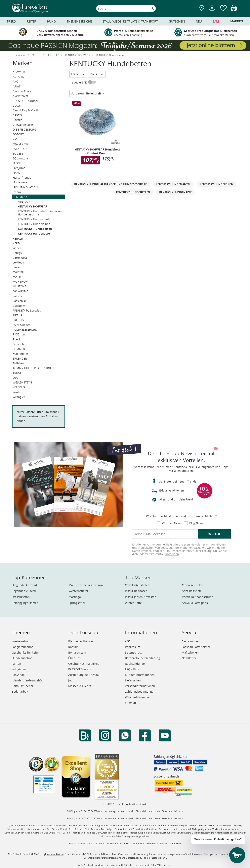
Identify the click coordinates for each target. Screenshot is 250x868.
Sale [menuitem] (216, 21)
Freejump (19, 168)
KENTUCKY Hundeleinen (34, 224)
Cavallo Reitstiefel (137, 585)
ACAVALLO (20, 72)
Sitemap (130, 703)
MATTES (18, 277)
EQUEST (18, 154)
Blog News (196, 523)
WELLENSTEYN (22, 382)
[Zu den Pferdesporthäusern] (202, 8)
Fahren (16, 664)
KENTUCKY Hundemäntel (35, 219)
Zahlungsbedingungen (140, 692)
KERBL (17, 243)
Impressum (133, 647)
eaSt (16, 139)
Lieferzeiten (133, 680)
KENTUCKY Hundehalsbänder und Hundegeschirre (41, 213)
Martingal (75, 597)
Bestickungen (191, 641)
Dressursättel (21, 597)
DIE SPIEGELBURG (24, 129)
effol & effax (21, 144)
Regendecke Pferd (24, 591)
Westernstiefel (78, 591)
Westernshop (21, 641)
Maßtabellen (190, 652)
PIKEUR (18, 315)
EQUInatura (21, 158)
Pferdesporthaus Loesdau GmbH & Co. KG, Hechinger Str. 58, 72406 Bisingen (129, 865)
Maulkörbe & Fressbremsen (87, 585)
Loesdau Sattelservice (196, 647)
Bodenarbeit (20, 692)
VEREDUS (19, 387)
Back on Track (22, 91)
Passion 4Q (20, 301)
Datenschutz (133, 652)
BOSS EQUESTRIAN (25, 101)
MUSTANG (20, 286)
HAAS (16, 173)
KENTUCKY (20, 197)
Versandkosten (55, 854)
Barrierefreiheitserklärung (143, 658)
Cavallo (18, 120)
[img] (234, 10)
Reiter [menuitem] (31, 21)
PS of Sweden (22, 325)
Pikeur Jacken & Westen (141, 597)
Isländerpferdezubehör (27, 680)
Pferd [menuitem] (11, 21)
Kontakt (73, 647)
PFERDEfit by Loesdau (27, 310)
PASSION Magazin (80, 669)
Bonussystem (77, 652)
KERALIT (18, 238)
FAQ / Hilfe (132, 669)
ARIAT (17, 86)
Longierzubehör (22, 647)
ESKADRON (20, 149)
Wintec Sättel (134, 603)
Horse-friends (22, 177)
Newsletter (189, 658)
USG (16, 378)
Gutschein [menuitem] (177, 21)
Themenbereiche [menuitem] (79, 21)
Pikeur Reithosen (136, 591)
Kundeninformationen (140, 675)
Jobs (71, 680)
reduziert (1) (79, 82)
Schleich (18, 344)
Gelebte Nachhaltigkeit (83, 664)
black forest (21, 96)
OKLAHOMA (21, 291)
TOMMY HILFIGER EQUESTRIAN (33, 368)
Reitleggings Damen (25, 603)
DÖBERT (18, 134)
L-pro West (20, 258)
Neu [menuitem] (199, 21)
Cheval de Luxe (23, 125)
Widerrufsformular (138, 697)
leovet (17, 267)
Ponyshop (18, 675)
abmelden (172, 554)
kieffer (17, 248)
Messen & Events (80, 686)
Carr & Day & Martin (26, 110)
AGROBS (18, 77)
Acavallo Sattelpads (195, 603)
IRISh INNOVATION (25, 187)
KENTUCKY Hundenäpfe (34, 233)
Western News (172, 523)
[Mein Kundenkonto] (212, 11)
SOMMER (19, 349)
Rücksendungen (136, 664)
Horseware (20, 182)
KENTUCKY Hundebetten (35, 229)
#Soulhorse (20, 354)
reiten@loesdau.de (137, 804)
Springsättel (77, 603)
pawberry (19, 306)
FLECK (17, 163)
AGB (128, 641)
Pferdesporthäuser (81, 641)
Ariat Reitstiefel (192, 591)
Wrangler (19, 397)
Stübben (18, 363)
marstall (18, 272)
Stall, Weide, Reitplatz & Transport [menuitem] (130, 21)
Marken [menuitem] (237, 21)
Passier (18, 296)
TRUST (17, 373)
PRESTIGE (19, 320)
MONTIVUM (21, 282)
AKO (16, 81)
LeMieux (18, 262)
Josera (17, 192)
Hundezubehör (22, 658)
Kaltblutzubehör (23, 686)
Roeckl (17, 339)
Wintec (17, 392)
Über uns (74, 658)
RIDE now (19, 334)
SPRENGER (20, 358)
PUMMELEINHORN (25, 330)
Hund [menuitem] (51, 21)
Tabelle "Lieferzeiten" (154, 858)
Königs (17, 253)
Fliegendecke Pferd (24, 585)
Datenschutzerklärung (197, 551)
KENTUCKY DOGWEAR (32, 206)
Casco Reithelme (193, 585)
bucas (17, 106)
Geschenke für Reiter (26, 652)
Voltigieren (19, 669)
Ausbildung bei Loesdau (84, 675)
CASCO (17, 115)
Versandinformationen (140, 686)
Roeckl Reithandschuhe (198, 597)
